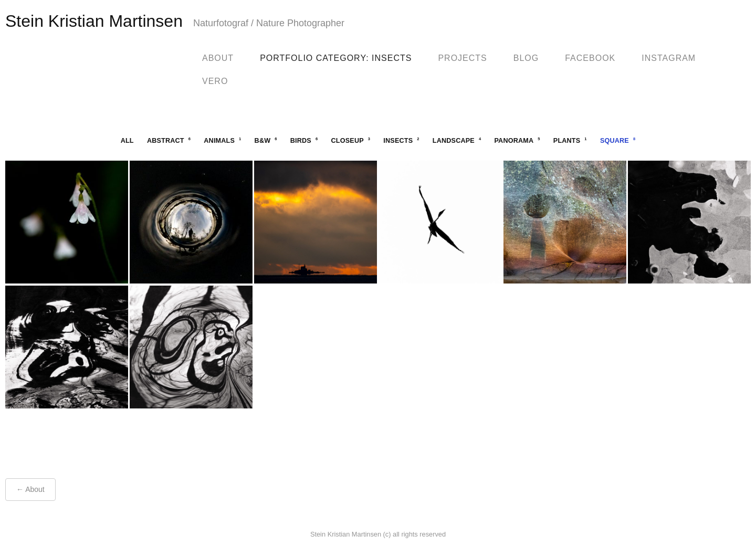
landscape (457, 140)
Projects (462, 58)
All (127, 141)
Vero (215, 81)
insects (401, 140)
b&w (266, 140)
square (618, 140)
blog (526, 58)
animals (222, 140)
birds (304, 140)
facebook (590, 58)
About (218, 58)
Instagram (669, 58)
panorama (517, 140)
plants (570, 140)
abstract (169, 140)
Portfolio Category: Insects (336, 58)
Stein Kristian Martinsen (94, 21)
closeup (351, 140)
